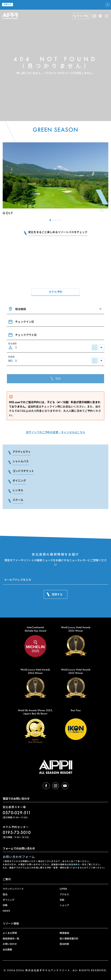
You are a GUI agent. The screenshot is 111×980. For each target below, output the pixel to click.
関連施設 (64, 933)
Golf (8, 213)
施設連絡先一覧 (77, 864)
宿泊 (5, 894)
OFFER (63, 889)
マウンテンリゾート (13, 889)
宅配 (62, 900)
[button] (50, 220)
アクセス (64, 894)
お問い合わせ (10, 944)
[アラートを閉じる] (108, 5)
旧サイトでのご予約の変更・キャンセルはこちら (56, 432)
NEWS (6, 911)
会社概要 (7, 949)
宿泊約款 (64, 944)
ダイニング (9, 900)
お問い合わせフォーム (19, 857)
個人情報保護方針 (69, 938)
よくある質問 (10, 933)
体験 (5, 905)
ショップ (64, 905)
